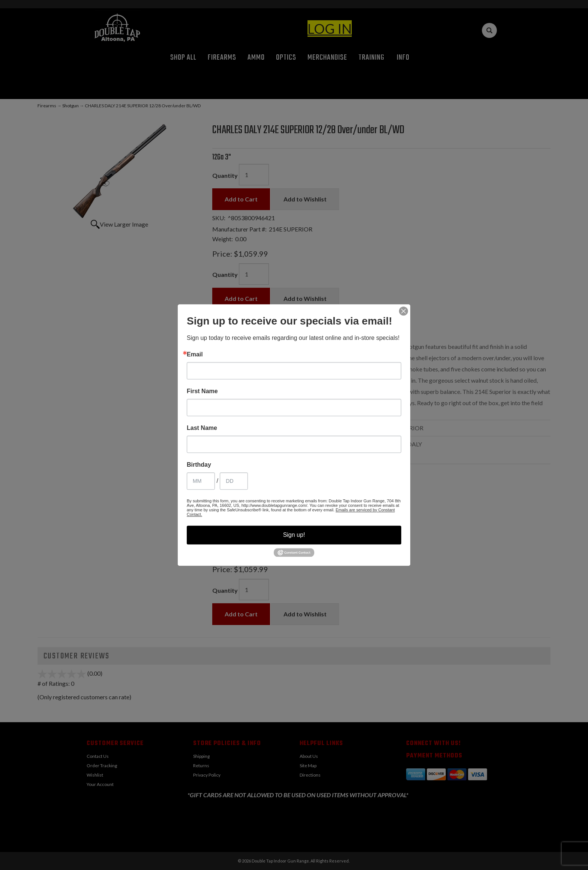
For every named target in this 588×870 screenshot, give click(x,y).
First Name (202, 391)
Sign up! (294, 535)
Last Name (202, 428)
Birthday (199, 465)
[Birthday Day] (234, 481)
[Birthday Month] (201, 481)
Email (195, 355)
